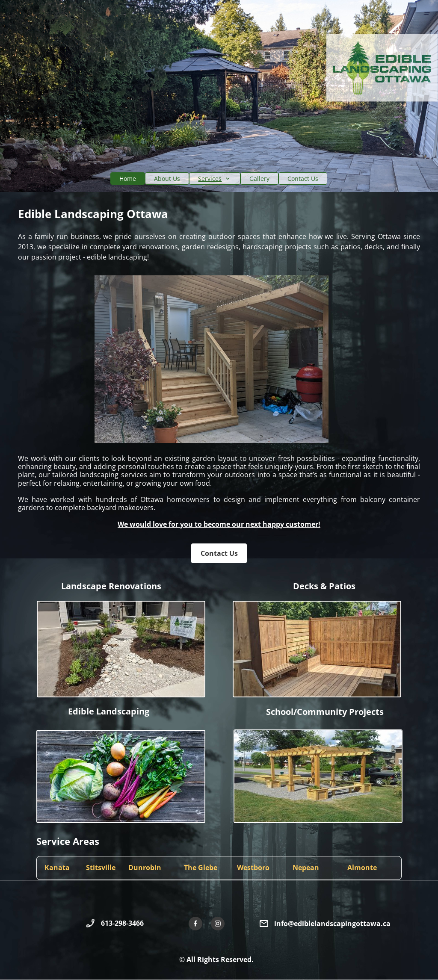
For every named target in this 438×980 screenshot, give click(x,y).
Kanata (57, 868)
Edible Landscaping (109, 711)
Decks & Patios (324, 586)
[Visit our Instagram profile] (218, 924)
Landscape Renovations (111, 586)
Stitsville (101, 868)
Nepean (306, 868)
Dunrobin (145, 868)
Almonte (362, 868)
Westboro (253, 868)
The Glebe (201, 868)
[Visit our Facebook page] (195, 924)
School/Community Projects (325, 712)
